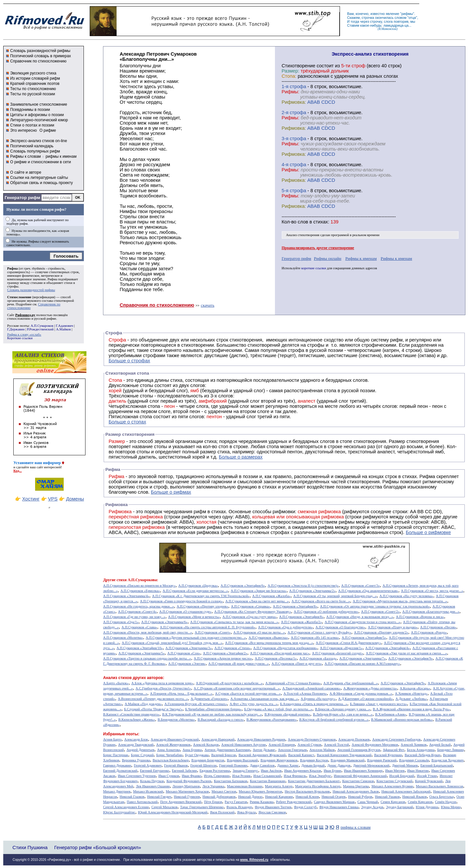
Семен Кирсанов (393, 802)
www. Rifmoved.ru (254, 860)
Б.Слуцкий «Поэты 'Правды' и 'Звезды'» (153, 709)
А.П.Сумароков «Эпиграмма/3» (188, 648)
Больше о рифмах (171, 492)
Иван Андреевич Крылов (302, 771)
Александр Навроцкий (218, 739)
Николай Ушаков (387, 797)
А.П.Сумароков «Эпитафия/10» (139, 648)
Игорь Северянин (217, 776)
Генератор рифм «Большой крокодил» (98, 847)
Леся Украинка (213, 786)
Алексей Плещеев (282, 745)
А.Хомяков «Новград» (411, 694)
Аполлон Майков (322, 750)
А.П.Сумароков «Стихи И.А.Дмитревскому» (349, 643)
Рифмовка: (294, 102)
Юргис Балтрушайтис (119, 812)
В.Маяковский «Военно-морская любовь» (402, 720)
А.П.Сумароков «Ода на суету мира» (249, 617)
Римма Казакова (262, 802)
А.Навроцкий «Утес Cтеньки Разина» (293, 683)
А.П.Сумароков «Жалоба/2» (301, 622)
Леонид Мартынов (186, 786)
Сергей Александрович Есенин (126, 807)
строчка (368, 18)
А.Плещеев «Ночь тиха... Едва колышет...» (181, 694)
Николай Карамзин (279, 797)
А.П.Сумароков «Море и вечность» (194, 617)
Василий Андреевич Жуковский (262, 755)
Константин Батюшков (231, 781)
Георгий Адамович (148, 765)
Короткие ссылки (20, 338)
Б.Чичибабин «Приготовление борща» (213, 709)
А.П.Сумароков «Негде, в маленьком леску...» (360, 617)
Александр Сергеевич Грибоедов (396, 739)
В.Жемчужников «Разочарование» (271, 720)
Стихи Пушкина (30, 847)
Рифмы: (290, 92)
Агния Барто (112, 739)
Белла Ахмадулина (421, 750)
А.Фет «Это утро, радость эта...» (253, 704)
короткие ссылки (314, 268)
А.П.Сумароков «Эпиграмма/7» (362, 658)
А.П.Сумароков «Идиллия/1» (341, 648)
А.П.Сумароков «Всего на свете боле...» (321, 601)
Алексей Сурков (309, 745)
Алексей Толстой (337, 745)
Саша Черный (368, 802)
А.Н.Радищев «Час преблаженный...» (351, 683)
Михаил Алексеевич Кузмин (392, 786)
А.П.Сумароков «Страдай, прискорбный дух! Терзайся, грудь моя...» (172, 643)
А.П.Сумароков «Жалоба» (271, 596)
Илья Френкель (295, 776)
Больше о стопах (127, 422)
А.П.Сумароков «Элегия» (187, 664)
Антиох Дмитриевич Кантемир (227, 750)
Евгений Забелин (184, 771)
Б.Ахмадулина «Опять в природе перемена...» (314, 704)
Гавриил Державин (117, 765)
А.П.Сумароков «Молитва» (123, 638)
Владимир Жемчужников (279, 760)
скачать (208, 305)
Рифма (13, 268)
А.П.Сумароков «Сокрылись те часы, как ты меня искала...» (234, 622)
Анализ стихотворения (303, 235)
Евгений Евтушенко (155, 771)
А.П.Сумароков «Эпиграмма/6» (164, 622)
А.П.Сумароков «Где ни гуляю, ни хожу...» (134, 617)
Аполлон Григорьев (292, 750)
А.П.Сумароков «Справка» (250, 606)
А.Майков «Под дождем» (143, 704)
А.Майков (63, 329)
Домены (75, 499)
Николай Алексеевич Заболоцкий (406, 791)
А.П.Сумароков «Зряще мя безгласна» (259, 591)
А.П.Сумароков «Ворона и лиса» (420, 617)
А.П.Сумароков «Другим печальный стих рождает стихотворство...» (196, 638)
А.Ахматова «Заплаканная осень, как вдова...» (264, 699)
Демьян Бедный (313, 765)
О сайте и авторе (26, 172)
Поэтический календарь (32, 146)
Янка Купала (247, 812)
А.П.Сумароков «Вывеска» (268, 638)
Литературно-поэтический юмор (39, 120)
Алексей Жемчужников (173, 745)
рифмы (407, 14)
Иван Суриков (169, 776)
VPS (53, 499)
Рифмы (390, 482)
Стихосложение (19, 297)
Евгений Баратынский (437, 765)
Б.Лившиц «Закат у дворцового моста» (379, 704)
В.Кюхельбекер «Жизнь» (137, 720)
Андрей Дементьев (140, 750)
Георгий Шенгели (203, 765)
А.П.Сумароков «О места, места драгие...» (432, 591)
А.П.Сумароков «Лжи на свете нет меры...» (257, 601)
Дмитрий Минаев (405, 765)
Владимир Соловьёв (414, 760)
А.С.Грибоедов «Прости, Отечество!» (163, 688)
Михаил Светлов (224, 791)
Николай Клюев (307, 797)
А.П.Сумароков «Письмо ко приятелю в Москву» (139, 586)
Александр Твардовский (136, 745)
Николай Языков (415, 797)
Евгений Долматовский (120, 771)
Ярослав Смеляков (272, 812)
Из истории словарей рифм (35, 78)
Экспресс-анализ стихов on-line (39, 141)
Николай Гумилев (187, 797)
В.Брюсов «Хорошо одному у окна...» (343, 709)
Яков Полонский (222, 812)
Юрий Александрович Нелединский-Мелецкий (173, 812)
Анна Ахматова (168, 750)
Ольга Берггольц (442, 797)
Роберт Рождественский (293, 802)
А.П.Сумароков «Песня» (438, 627)
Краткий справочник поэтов (35, 84)
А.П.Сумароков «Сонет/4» (137, 612)
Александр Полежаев (354, 739)
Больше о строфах (129, 361)
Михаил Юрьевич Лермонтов (260, 791)
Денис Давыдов (339, 765)
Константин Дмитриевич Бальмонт (314, 781)
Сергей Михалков (164, 807)
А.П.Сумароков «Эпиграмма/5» (141, 653)
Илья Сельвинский (267, 776)
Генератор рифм (22, 198)
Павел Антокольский (142, 802)
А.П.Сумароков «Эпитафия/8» (295, 606)
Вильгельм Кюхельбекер (171, 760)
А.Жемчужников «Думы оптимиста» (370, 688)
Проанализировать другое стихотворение (318, 248)
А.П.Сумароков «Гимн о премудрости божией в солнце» (182, 601)
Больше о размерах (241, 457)
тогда (355, 21)
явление (392, 14)
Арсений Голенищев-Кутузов (359, 750)
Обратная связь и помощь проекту (41, 183)
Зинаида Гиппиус (246, 771)
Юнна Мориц (451, 807)
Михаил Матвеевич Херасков (187, 791)
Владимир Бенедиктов (208, 760)
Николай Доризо (250, 797)
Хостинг (31, 499)
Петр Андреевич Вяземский (181, 802)
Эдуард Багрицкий (399, 807)
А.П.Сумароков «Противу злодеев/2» (381, 632)
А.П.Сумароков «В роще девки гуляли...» (239, 664)
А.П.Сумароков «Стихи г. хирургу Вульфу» (319, 632)
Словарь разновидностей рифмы (40, 51)
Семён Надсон (445, 802)
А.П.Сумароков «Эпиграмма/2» (312, 591)
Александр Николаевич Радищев (261, 739)
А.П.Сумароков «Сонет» (213, 632)
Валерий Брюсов (224, 755)
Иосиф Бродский (402, 776)
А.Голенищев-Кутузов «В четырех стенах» (196, 704)
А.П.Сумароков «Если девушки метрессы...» (195, 591)
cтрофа (298, 87)
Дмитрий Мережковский (371, 765)
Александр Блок (136, 739)
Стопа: (289, 76)
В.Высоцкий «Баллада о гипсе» (221, 720)
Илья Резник (241, 776)
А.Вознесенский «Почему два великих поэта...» (153, 699)
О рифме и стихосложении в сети (40, 162)
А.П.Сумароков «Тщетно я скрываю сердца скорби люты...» (147, 658)
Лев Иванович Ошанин (153, 786)
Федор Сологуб (305, 807)
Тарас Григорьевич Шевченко (202, 807)
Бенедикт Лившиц (450, 750)
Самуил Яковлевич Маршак (334, 802)
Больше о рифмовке (428, 532)
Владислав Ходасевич (448, 760)
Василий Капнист (301, 755)
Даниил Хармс (288, 765)
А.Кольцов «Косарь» (415, 688)
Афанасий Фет (394, 750)
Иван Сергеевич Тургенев (137, 776)
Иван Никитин (418, 771)
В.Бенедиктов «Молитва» (176, 720)
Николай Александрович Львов (356, 791)
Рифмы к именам (361, 258)
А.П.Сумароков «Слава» (139, 627)
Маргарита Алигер (279, 786)
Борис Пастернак (116, 755)
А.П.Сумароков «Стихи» (232, 648)
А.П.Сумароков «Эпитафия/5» (364, 638)
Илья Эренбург (320, 776)
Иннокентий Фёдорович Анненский (360, 776)
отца (412, 18)
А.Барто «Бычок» (116, 683)
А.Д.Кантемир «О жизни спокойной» (366, 699)
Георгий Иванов (176, 765)
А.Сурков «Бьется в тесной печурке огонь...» (248, 694)
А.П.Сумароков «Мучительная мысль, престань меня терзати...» (400, 601)
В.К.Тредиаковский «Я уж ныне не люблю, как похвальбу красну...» (212, 714)
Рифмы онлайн (328, 258)
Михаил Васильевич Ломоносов (439, 786)
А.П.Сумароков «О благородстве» (340, 627)
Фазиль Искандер (239, 807)
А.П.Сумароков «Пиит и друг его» (297, 664)
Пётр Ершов (213, 802)
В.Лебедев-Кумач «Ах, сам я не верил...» (343, 714)
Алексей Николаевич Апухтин (244, 745)
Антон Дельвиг (264, 750)
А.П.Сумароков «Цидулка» (198, 586)
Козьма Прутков (152, 781)
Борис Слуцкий (142, 755)
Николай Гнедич (159, 797)
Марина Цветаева (356, 786)
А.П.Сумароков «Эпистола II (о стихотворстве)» (303, 586)
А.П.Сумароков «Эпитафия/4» (388, 648)
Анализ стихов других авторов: (134, 678)
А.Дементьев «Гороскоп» (209, 699)
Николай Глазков (132, 797)
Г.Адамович (64, 326)
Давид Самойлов (262, 765)
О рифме (48, 130)
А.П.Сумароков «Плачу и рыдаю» (393, 627)
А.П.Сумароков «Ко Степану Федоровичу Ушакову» (253, 612)
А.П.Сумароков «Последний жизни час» (279, 653)
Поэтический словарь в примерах (40, 56)
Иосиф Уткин (427, 776)
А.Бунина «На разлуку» (318, 699)
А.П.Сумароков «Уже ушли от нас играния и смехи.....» (406, 653)
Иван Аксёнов (271, 771)
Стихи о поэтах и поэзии (32, 125)
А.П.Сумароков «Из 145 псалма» (315, 638)
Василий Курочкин (388, 755)
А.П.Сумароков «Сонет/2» (380, 612)
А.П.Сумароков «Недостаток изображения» (285, 648)
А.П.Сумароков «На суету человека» (406, 596)
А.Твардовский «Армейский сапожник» (311, 688)
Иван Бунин (332, 771)
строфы (13, 286)
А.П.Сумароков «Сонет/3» (361, 586)
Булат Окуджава (197, 755)
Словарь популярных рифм (35, 151)
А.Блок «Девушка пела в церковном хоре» (162, 683)
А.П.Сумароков (42, 326)
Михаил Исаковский (148, 791)
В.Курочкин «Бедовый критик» (287, 714)
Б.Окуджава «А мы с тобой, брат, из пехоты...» (278, 709)
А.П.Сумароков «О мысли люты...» (259, 632)
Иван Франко (191, 776)
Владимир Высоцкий (242, 760)
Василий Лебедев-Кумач (422, 755)
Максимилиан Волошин (245, 786)
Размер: (290, 71)
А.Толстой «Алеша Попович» (305, 694)
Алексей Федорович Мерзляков (375, 745)
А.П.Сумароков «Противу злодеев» (202, 606)
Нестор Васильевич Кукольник (307, 791)
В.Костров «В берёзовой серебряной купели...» (334, 720)
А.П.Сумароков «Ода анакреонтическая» (368, 591)
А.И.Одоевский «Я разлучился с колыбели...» (229, 683)
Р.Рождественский (40, 329)
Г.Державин (16, 329)
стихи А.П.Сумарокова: (137, 580)
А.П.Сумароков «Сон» (184, 653)
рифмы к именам (61, 156)
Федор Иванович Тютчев (273, 807)
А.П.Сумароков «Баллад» (318, 658)
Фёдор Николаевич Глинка (339, 807)
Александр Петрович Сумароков (312, 739)
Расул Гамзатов (236, 802)
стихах (321, 222)
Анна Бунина (192, 750)
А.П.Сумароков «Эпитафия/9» (411, 658)
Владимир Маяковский (347, 760)
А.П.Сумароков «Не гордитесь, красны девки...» (138, 606)
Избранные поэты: (121, 734)
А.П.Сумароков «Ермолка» (140, 591)
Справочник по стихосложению (38, 61)
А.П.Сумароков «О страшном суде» (185, 612)
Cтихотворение (298, 66)
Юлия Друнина (427, 807)
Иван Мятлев (395, 771)
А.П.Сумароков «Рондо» (429, 632)
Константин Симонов (358, 781)
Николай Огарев (333, 797)
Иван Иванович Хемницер (363, 771)
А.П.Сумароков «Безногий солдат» (338, 653)
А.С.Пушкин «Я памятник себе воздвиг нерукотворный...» (237, 688)
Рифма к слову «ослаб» (24, 334)
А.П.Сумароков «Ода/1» (121, 622)
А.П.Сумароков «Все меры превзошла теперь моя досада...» (269, 643)
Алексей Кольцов (206, 745)
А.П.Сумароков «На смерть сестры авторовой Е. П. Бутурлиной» (208, 627)
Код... (18, 471)
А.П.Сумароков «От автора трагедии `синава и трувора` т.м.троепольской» (375, 606)
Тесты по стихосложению (33, 89)
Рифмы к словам (25, 156)
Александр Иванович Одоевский (175, 739)
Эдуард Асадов (372, 807)
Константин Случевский (394, 781)
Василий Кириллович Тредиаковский (344, 755)
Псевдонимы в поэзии (30, 110)
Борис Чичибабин (169, 755)
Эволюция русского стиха (33, 73)
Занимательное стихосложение (39, 104)
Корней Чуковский (429, 781)
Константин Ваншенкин (268, 781)
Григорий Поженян (233, 765)
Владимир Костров (314, 760)
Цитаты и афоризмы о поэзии (37, 115)
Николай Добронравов (219, 797)
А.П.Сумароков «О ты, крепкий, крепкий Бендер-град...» (335, 596)
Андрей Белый (440, 745)
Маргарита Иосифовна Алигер (318, 786)
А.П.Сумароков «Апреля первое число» (223, 658)
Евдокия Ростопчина (215, 771)
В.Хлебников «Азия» (390, 714)
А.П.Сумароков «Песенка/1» (276, 658)
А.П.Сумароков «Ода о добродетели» (286, 627)
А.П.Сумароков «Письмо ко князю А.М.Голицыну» (362, 664)
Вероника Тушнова (136, 760)
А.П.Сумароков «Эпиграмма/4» (126, 596)
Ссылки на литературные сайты (39, 178)
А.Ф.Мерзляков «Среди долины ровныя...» (361, 694)
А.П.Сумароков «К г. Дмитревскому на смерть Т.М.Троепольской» (201, 596)
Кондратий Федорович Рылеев (189, 781)
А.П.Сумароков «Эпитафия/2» (225, 653)
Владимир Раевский (382, 760)
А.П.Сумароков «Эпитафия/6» (243, 586)
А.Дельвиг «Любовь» (411, 699)
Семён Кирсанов (420, 802)
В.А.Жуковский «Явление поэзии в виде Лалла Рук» (411, 709)
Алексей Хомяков (414, 745)
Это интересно (23, 130)
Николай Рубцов (360, 797)
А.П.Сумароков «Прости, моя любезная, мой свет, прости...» (148, 632)
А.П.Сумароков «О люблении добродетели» (326, 612)
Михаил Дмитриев (117, 791)
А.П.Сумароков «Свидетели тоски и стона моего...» (363, 622)
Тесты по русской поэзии (32, 94)
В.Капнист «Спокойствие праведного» (131, 714)
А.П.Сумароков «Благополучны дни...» (431, 612)
